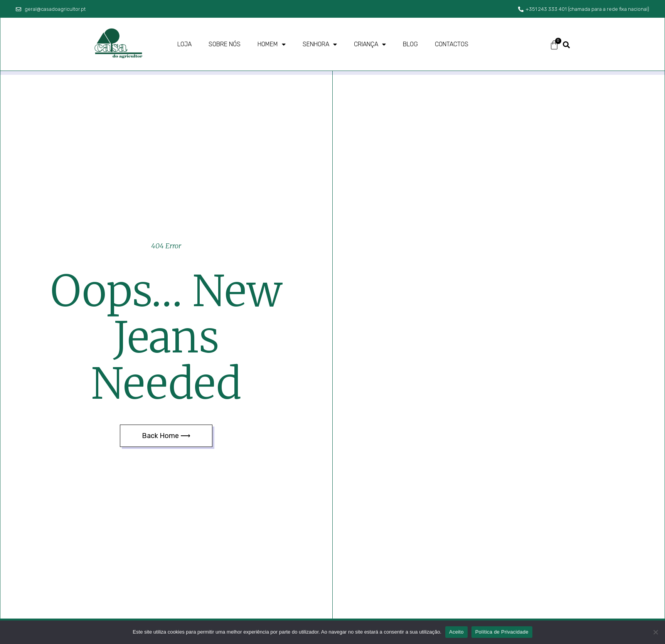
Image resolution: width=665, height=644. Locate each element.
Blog (410, 44)
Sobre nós (225, 44)
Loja (184, 44)
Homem (272, 44)
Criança (370, 44)
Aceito (456, 632)
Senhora (320, 44)
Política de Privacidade (502, 632)
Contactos (452, 44)
